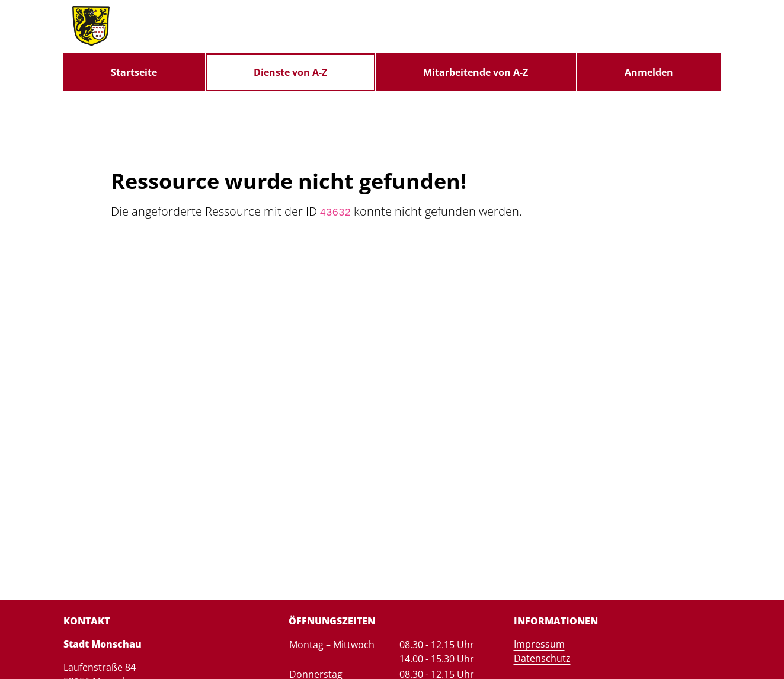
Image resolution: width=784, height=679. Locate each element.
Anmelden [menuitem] (649, 72)
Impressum (539, 644)
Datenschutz (542, 658)
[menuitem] (135, 72)
